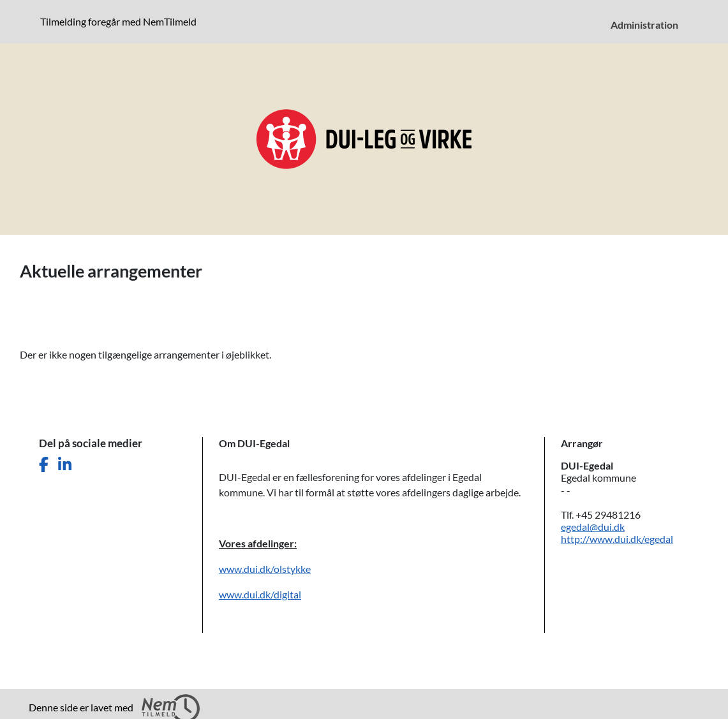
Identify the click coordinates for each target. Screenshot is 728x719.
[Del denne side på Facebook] (44, 465)
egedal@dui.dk (593, 527)
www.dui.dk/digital (260, 594)
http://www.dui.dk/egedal (617, 539)
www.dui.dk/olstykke (265, 569)
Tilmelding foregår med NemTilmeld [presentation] (118, 21)
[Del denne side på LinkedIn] (65, 465)
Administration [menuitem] (644, 25)
